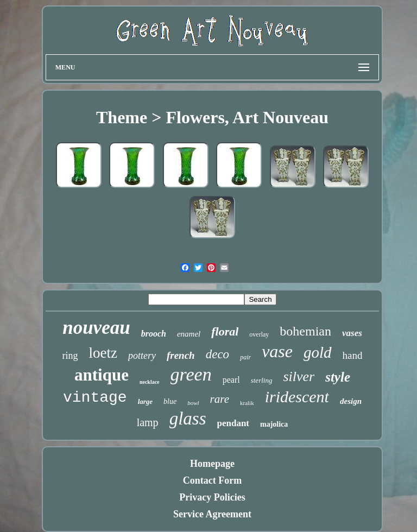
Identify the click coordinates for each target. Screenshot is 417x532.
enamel (189, 334)
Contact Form (212, 480)
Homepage (212, 464)
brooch (154, 334)
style (338, 377)
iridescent (297, 397)
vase (277, 351)
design (351, 401)
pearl (231, 380)
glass (188, 419)
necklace (150, 382)
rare (220, 399)
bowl (193, 403)
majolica (274, 424)
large (145, 401)
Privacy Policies (212, 497)
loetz (103, 353)
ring (70, 356)
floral (225, 331)
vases (352, 333)
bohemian (305, 331)
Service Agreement (212, 514)
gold (318, 352)
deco (217, 354)
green (191, 374)
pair (245, 357)
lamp (148, 422)
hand (353, 355)
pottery (142, 356)
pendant (233, 423)
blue (170, 401)
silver (299, 376)
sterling (262, 380)
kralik (247, 403)
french (181, 355)
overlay (259, 334)
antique (102, 375)
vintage (95, 398)
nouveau (96, 328)
